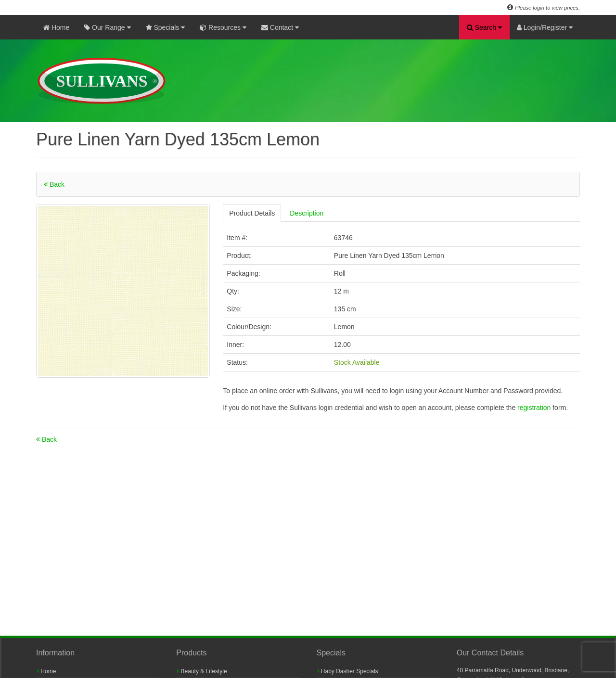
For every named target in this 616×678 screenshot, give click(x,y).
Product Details (252, 213)
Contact (280, 27)
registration (535, 408)
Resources (223, 27)
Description (307, 213)
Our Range (107, 27)
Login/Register (545, 27)
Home (56, 27)
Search (484, 27)
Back (54, 184)
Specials (166, 27)
